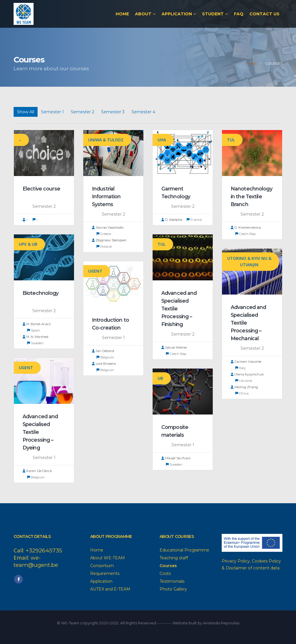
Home (122, 14)
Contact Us (264, 14)
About (143, 14)
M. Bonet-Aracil (37, 324)
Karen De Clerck (37, 471)
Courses (168, 566)
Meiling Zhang (244, 387)
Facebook (18, 579)
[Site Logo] (24, 14)
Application (177, 14)
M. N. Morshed (35, 337)
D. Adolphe (172, 220)
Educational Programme (184, 550)
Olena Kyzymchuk (247, 374)
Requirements (105, 573)
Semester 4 (143, 112)
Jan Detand (103, 351)
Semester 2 (83, 112)
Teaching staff (174, 558)
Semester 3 (113, 112)
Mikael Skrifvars (176, 458)
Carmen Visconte (246, 362)
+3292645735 (44, 550)
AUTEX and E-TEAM (110, 589)
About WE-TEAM (108, 558)
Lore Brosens (104, 364)
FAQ (239, 14)
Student (213, 14)
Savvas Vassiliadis (108, 227)
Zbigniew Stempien (109, 240)
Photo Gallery (173, 589)
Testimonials (172, 581)
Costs (165, 573)
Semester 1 (52, 112)
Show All (26, 112)
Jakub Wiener (174, 347)
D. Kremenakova (246, 227)
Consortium (102, 566)
